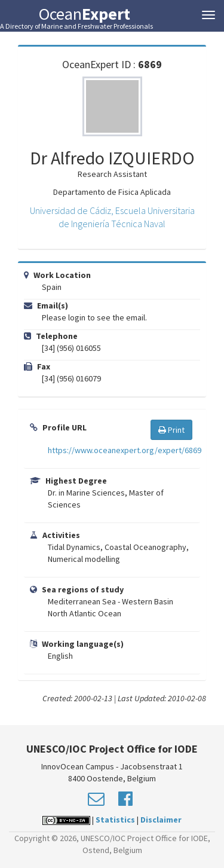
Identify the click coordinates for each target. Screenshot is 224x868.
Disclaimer (161, 820)
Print (171, 430)
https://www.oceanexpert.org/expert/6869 (125, 450)
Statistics (115, 820)
